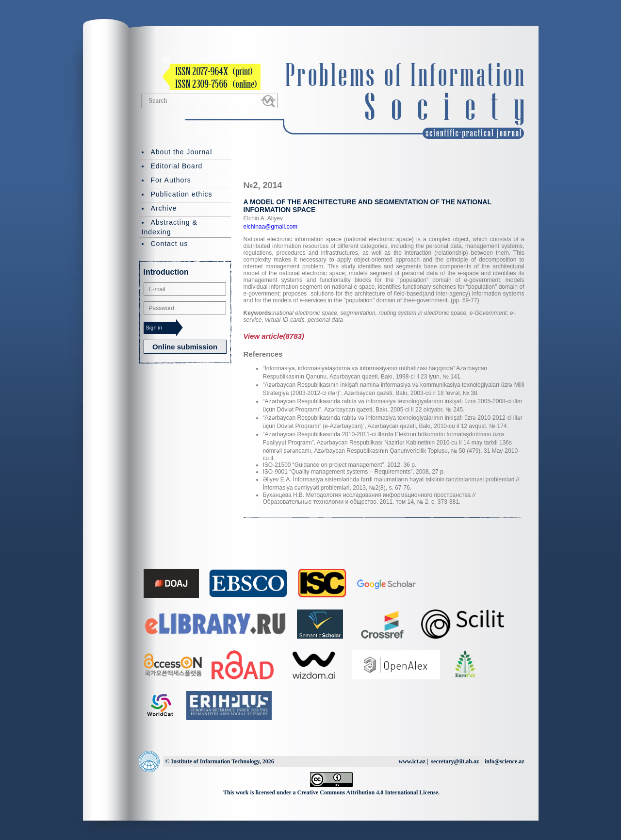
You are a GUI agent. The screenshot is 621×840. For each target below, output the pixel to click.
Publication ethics (182, 194)
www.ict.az (412, 761)
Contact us (170, 244)
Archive (164, 208)
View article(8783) (274, 336)
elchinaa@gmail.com (271, 227)
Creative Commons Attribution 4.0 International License (368, 792)
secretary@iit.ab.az (455, 761)
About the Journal (182, 152)
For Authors (171, 180)
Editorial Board (177, 166)
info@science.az (504, 761)
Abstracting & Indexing (170, 227)
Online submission (185, 347)
